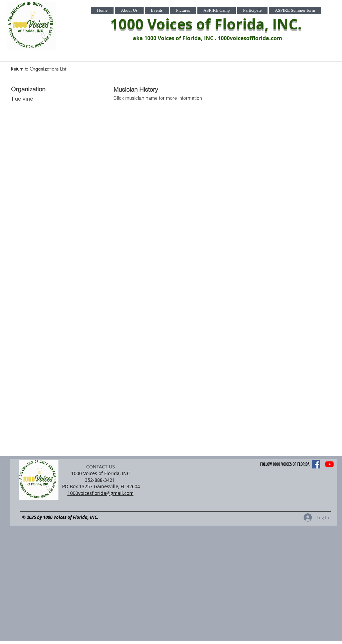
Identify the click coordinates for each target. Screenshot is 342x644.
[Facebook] (316, 464)
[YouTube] (329, 464)
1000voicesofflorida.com (250, 38)
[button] (129, 10)
